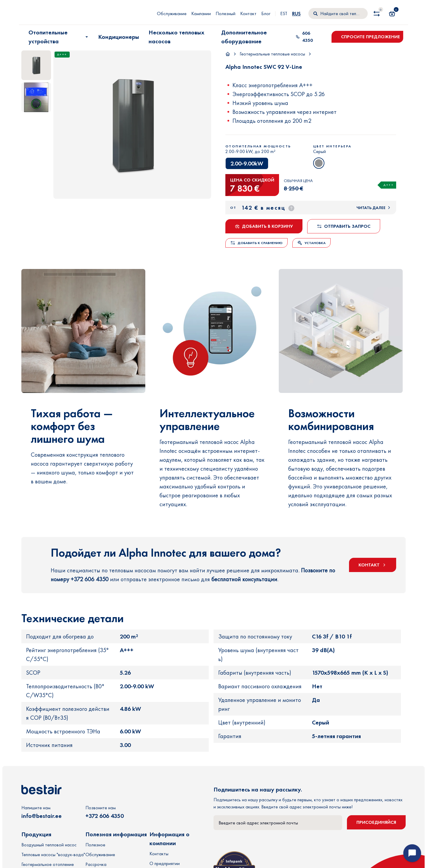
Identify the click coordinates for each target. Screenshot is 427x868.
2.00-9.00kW (247, 163)
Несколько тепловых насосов (176, 37)
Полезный (226, 13)
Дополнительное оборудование (244, 37)
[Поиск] (338, 14)
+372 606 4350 (105, 825)
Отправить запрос (344, 226)
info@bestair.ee (42, 825)
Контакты (159, 863)
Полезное (95, 854)
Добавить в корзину (264, 226)
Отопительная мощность (258, 146)
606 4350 (304, 37)
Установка (312, 243)
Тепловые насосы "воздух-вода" (53, 863)
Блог (266, 13)
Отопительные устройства (59, 37)
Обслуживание (172, 13)
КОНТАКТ (373, 569)
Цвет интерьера (332, 146)
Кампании (201, 13)
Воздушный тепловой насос (49, 854)
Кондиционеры (119, 37)
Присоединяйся (376, 831)
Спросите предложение (371, 37)
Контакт (248, 13)
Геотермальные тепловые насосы (272, 54)
